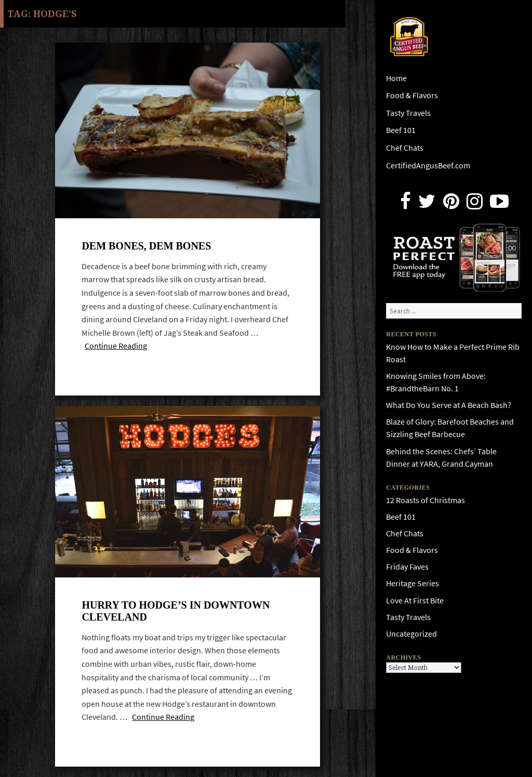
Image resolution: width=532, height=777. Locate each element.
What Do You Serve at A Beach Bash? (449, 405)
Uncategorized (411, 634)
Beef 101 (401, 130)
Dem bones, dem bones (146, 246)
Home (396, 78)
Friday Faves (407, 567)
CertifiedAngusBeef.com (428, 166)
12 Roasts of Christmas (425, 500)
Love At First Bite (415, 601)
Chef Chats (405, 148)
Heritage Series (413, 583)
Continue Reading (116, 346)
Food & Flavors (412, 95)
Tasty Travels (408, 113)
